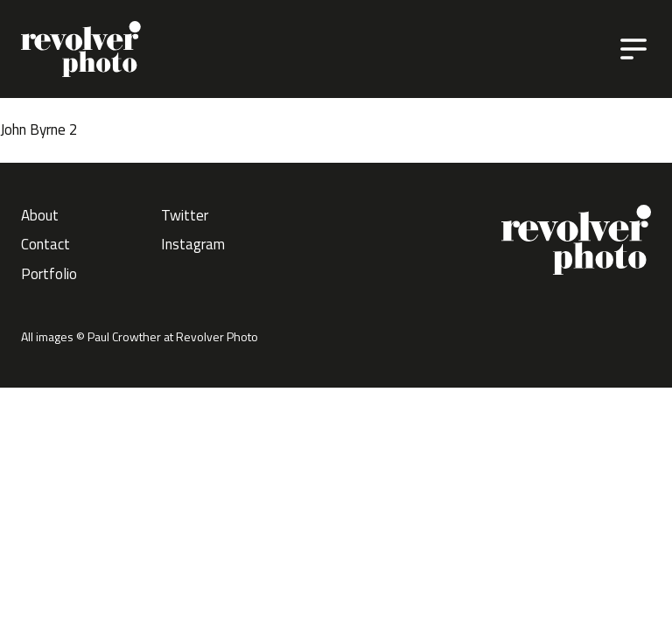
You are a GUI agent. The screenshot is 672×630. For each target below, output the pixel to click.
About (40, 215)
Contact (45, 244)
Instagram (193, 244)
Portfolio (49, 274)
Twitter (185, 215)
